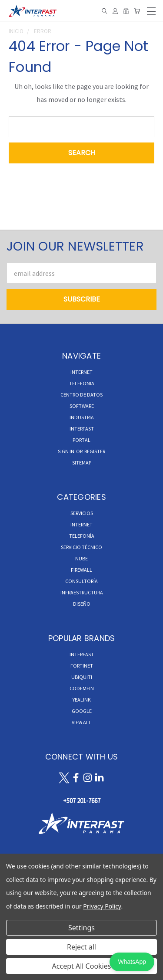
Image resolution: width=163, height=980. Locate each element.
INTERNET (81, 372)
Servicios (82, 513)
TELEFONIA (82, 383)
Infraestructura (82, 592)
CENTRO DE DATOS (81, 395)
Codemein (82, 688)
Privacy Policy (102, 906)
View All (81, 722)
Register (95, 451)
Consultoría (81, 581)
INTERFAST (82, 429)
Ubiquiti (82, 677)
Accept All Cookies (82, 966)
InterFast (82, 654)
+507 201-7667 (82, 801)
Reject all (81, 947)
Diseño (82, 604)
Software (82, 406)
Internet (81, 524)
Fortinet (82, 666)
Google (82, 711)
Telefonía (82, 536)
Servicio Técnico (81, 547)
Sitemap (82, 463)
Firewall (81, 570)
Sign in (67, 451)
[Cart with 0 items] (137, 11)
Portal (81, 440)
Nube (81, 558)
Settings (81, 928)
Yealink (82, 700)
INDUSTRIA (82, 417)
